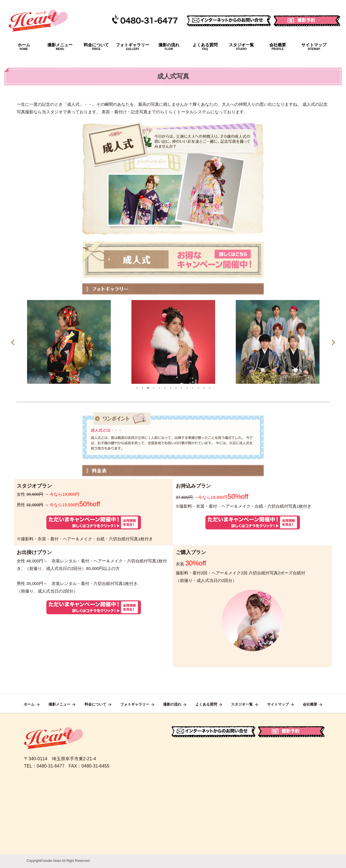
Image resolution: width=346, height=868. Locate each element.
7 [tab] (170, 388)
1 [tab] (137, 388)
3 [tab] (148, 388)
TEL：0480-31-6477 (44, 766)
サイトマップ (314, 47)
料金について (96, 47)
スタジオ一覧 (241, 47)
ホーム (24, 47)
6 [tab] (165, 388)
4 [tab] (153, 388)
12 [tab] (198, 388)
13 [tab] (204, 388)
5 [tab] (159, 388)
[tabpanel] (69, 342)
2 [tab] (142, 388)
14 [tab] (209, 388)
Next (333, 342)
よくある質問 (205, 47)
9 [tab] (181, 388)
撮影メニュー (60, 47)
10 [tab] (187, 388)
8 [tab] (176, 388)
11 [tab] (193, 388)
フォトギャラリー (133, 47)
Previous (13, 342)
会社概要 (278, 47)
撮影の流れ (169, 47)
